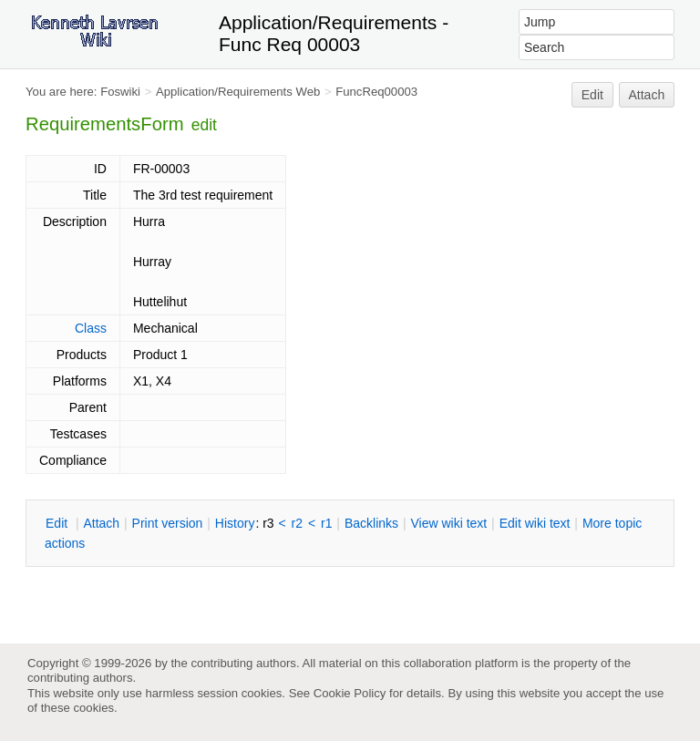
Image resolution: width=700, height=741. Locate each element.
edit (204, 125)
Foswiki (120, 92)
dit (58, 523)
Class (91, 328)
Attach (647, 95)
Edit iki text (535, 523)
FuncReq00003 (376, 92)
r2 (297, 523)
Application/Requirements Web (238, 92)
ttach (101, 523)
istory (235, 523)
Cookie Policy (350, 693)
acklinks (371, 523)
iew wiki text (448, 523)
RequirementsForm (105, 124)
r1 (326, 523)
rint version (168, 523)
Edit (592, 95)
